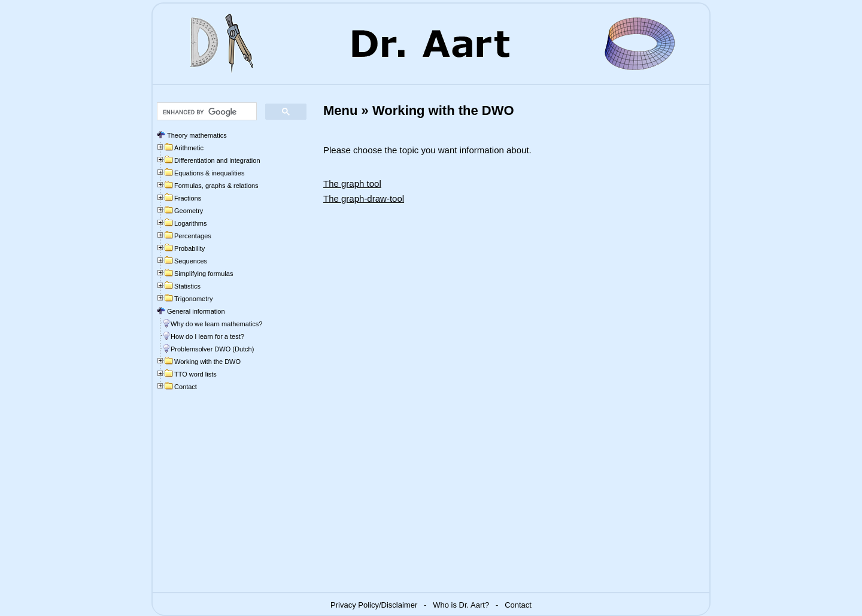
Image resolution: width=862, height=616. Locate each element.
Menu (340, 110)
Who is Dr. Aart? (461, 605)
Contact (518, 605)
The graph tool (352, 183)
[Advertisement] (229, 499)
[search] (206, 112)
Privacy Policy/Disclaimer (374, 605)
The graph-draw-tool (364, 198)
